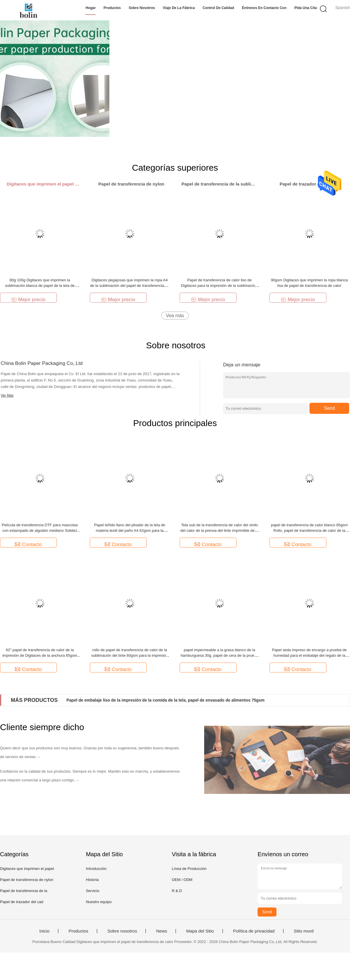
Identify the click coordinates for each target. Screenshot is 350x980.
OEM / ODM (182, 880)
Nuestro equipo (99, 902)
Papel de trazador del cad (22, 902)
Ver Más (7, 395)
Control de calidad (218, 8)
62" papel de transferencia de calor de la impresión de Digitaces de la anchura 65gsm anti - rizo (40, 655)
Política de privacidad (254, 931)
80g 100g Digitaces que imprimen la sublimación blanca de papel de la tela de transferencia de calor (40, 286)
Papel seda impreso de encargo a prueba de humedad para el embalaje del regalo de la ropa (309, 655)
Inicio (44, 931)
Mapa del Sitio (200, 931)
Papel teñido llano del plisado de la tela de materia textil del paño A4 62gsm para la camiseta (130, 530)
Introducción (96, 869)
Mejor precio (28, 300)
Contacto (28, 544)
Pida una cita (306, 8)
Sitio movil (304, 931)
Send (329, 408)
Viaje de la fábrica (179, 8)
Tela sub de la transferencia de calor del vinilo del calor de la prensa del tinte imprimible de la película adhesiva (219, 530)
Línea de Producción (189, 869)
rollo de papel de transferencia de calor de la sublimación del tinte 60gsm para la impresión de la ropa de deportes (130, 655)
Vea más (175, 316)
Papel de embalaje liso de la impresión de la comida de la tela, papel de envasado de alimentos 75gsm (166, 700)
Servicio (92, 891)
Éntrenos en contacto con (264, 8)
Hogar (91, 8)
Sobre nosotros (142, 8)
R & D (177, 891)
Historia (92, 880)
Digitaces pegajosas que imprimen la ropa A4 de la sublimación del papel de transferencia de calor (130, 286)
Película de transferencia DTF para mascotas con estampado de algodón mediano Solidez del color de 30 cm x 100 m (40, 530)
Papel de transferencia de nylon (27, 880)
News (162, 931)
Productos (112, 8)
